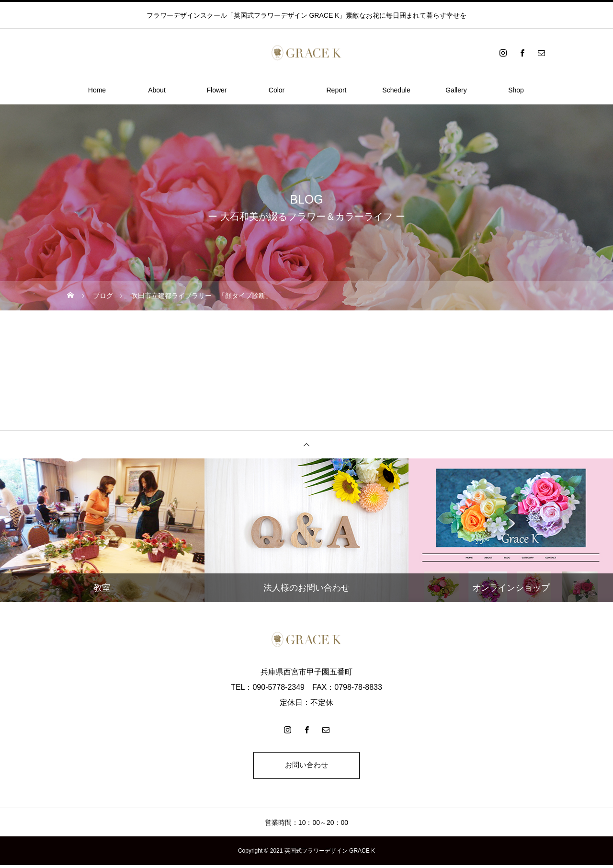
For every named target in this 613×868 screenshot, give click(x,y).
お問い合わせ (306, 767)
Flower (216, 90)
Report (336, 90)
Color (277, 90)
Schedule (396, 90)
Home (97, 90)
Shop (516, 90)
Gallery (456, 90)
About (157, 90)
